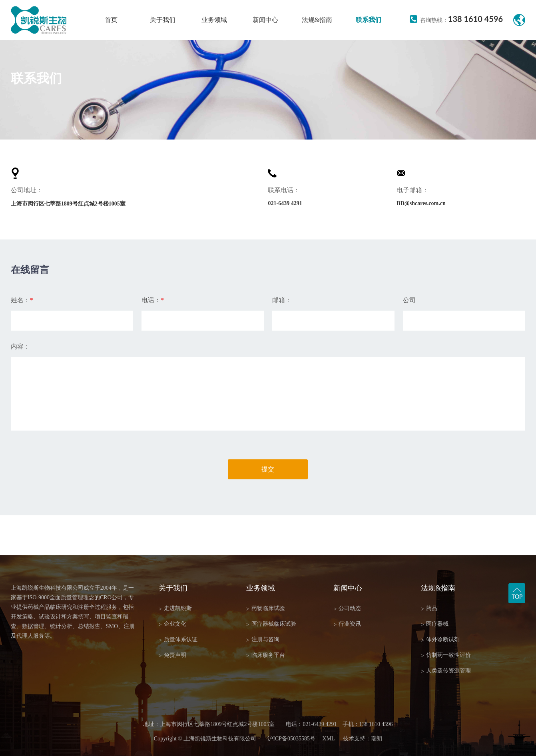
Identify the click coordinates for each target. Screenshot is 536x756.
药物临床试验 (266, 609)
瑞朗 (377, 739)
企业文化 (172, 624)
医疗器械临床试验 (271, 624)
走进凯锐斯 (175, 609)
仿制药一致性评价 (446, 655)
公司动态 (347, 609)
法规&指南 (317, 20)
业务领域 (214, 20)
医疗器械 (435, 624)
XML (329, 739)
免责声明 (172, 655)
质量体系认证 (178, 640)
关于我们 (163, 20)
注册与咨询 (263, 640)
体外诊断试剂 (440, 640)
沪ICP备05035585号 (291, 739)
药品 (429, 609)
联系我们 (369, 20)
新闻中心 (265, 20)
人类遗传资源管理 (446, 671)
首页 (111, 20)
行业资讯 (347, 624)
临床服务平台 (266, 655)
